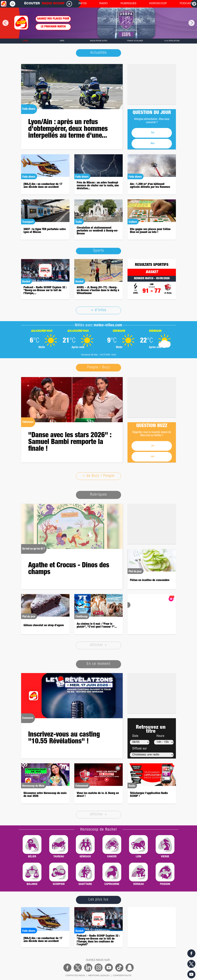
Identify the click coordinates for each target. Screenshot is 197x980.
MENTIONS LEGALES (99, 975)
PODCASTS (187, 4)
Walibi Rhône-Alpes (98, 41)
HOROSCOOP (158, 4)
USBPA (25, 41)
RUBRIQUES (128, 4)
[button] (3, 23)
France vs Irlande (135, 41)
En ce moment (99, 664)
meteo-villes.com (108, 325)
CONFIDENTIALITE (122, 975)
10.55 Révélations (172, 41)
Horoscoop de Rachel (99, 830)
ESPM (62, 41)
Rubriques (98, 495)
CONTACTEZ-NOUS (75, 975)
